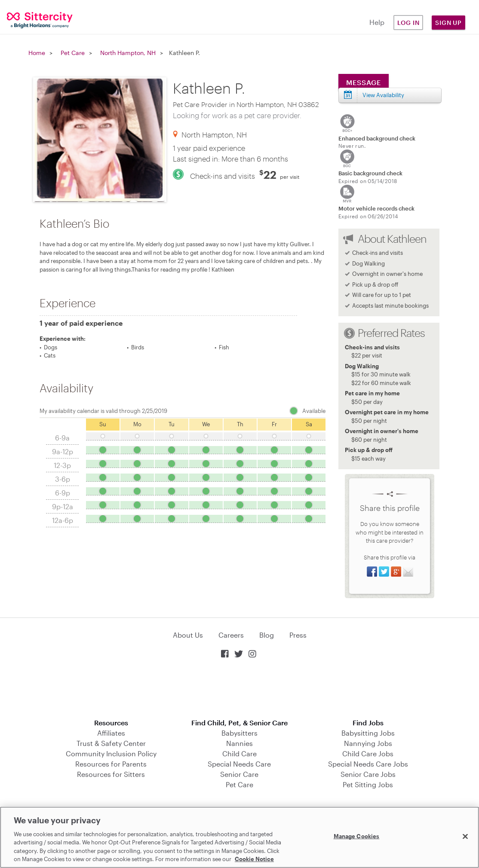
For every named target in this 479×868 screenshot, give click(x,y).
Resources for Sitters (111, 774)
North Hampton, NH (128, 53)
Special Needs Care (239, 764)
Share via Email (408, 572)
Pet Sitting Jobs (368, 784)
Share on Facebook (372, 572)
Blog (267, 635)
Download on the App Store (239, 689)
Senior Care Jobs (368, 774)
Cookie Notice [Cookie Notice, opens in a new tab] (254, 859)
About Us (188, 635)
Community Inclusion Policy (111, 753)
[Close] (465, 837)
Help (377, 22)
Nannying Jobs (368, 743)
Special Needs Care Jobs (368, 764)
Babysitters (239, 733)
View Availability (383, 95)
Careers (231, 635)
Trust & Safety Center (111, 743)
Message (364, 82)
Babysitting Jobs (368, 733)
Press (298, 635)
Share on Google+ (396, 572)
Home (37, 53)
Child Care (239, 753)
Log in (408, 23)
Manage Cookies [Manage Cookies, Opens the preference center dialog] (357, 836)
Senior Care (239, 774)
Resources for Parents (111, 764)
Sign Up (448, 23)
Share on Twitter (384, 572)
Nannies (239, 743)
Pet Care (73, 53)
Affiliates (111, 733)
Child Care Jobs (368, 753)
